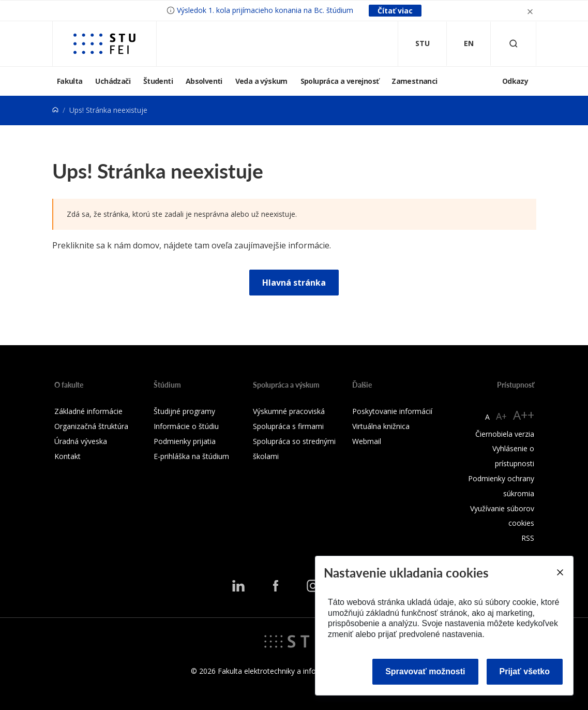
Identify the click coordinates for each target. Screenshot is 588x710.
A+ (501, 416)
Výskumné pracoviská (289, 411)
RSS (528, 538)
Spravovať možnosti (425, 671)
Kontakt (67, 456)
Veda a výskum (261, 81)
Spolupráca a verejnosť (340, 81)
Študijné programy (184, 411)
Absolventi (204, 81)
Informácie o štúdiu (186, 426)
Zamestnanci (414, 81)
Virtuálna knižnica (381, 426)
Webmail (367, 441)
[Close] (560, 572)
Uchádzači (113, 81)
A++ (524, 415)
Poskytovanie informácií (392, 411)
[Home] (55, 110)
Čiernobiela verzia (505, 434)
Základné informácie (88, 411)
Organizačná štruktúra (91, 426)
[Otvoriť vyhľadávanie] (514, 44)
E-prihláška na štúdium (191, 456)
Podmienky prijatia (185, 441)
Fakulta (70, 81)
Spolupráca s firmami (288, 426)
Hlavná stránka (294, 283)
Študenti (158, 81)
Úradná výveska (81, 441)
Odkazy (515, 81)
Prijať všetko (525, 671)
